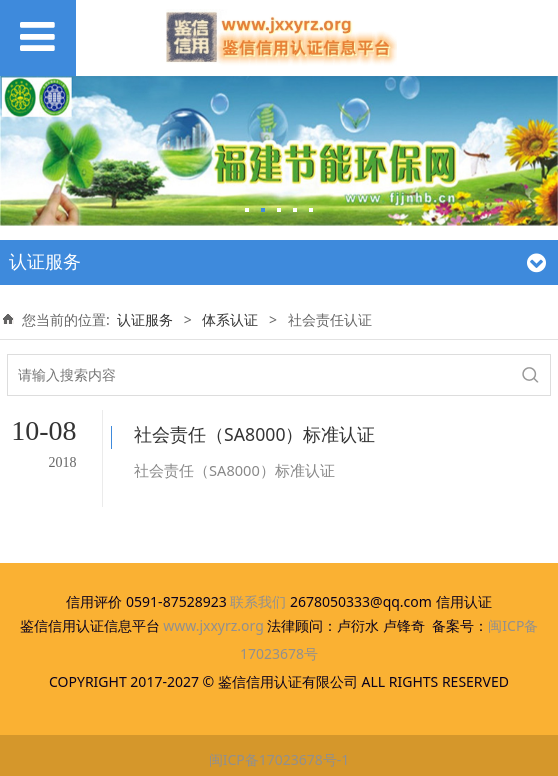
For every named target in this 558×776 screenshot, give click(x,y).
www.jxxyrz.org (213, 618)
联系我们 (258, 594)
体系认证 (230, 319)
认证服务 (145, 319)
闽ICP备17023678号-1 (279, 753)
